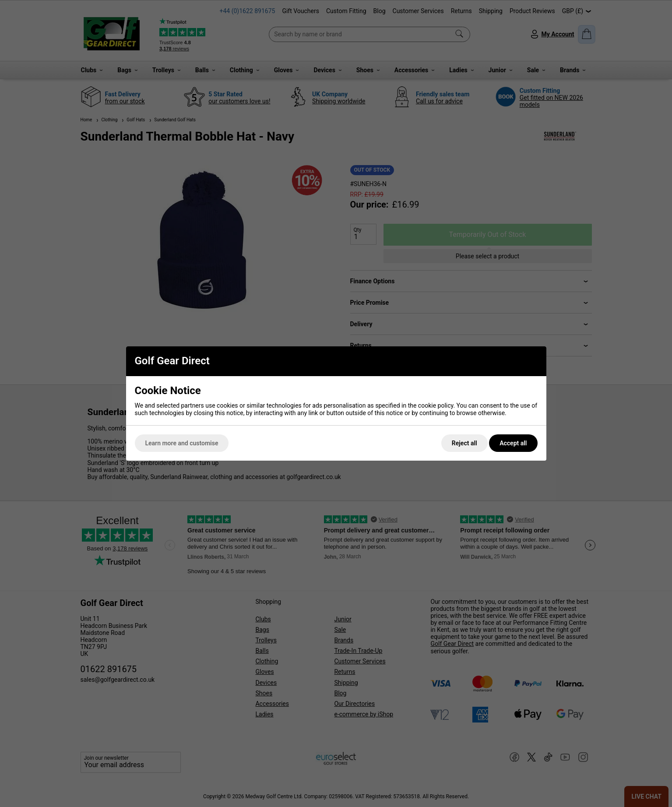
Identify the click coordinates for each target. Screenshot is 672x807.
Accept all (513, 443)
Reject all (464, 443)
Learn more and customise (182, 443)
